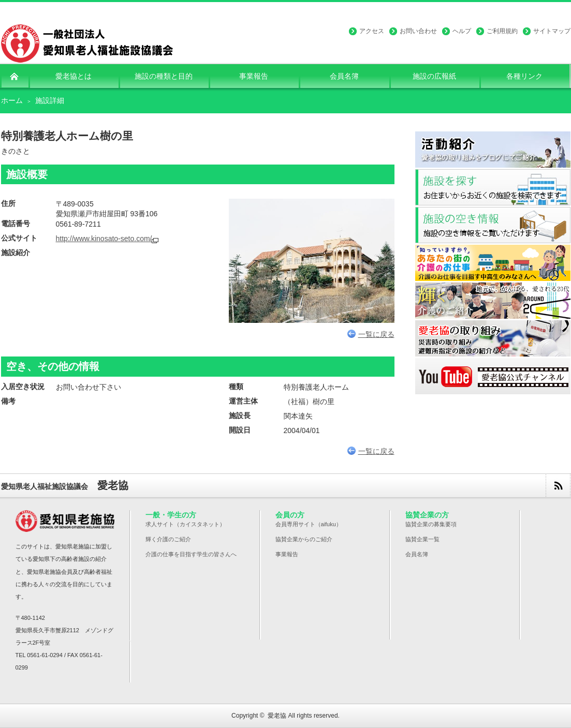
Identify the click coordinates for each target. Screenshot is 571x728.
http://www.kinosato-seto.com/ (104, 239)
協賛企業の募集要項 (431, 524)
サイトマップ (552, 31)
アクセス (372, 31)
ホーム (12, 100)
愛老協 (277, 716)
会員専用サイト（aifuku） (309, 524)
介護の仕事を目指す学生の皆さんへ (191, 554)
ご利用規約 (502, 31)
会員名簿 (417, 554)
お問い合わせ (418, 31)
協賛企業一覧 (422, 539)
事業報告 (287, 554)
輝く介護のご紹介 (168, 539)
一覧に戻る (371, 334)
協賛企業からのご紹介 (304, 539)
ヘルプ (462, 31)
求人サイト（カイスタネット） (185, 524)
